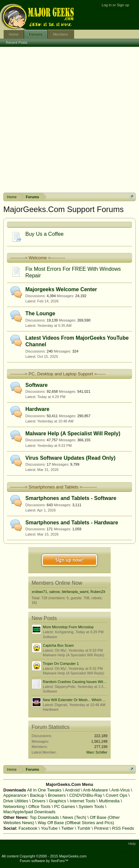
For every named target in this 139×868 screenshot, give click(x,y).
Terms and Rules (98, 852)
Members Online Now (57, 583)
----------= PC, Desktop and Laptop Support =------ (58, 374)
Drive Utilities (16, 801)
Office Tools (39, 806)
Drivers (39, 801)
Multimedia (109, 801)
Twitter (68, 828)
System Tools (91, 806)
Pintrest (101, 828)
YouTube (49, 828)
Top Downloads (44, 817)
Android (72, 790)
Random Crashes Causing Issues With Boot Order (83, 682)
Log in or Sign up (115, 5)
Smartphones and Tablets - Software (71, 498)
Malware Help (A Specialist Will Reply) (73, 434)
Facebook (28, 828)
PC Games (65, 806)
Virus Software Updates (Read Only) (70, 458)
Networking (14, 806)
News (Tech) (74, 817)
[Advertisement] (69, 120)
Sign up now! (69, 560)
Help (132, 844)
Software (37, 385)
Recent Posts (17, 43)
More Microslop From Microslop (68, 627)
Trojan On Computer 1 (61, 664)
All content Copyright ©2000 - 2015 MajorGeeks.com (44, 856)
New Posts (44, 618)
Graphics (58, 801)
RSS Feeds (123, 828)
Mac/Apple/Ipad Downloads (29, 812)
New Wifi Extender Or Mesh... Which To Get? (79, 700)
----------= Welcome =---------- (38, 258)
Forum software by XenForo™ (44, 861)
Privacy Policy (126, 852)
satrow (54, 592)
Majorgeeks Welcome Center (61, 289)
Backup (37, 795)
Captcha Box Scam (58, 645)
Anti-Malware (96, 790)
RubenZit (98, 592)
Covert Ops (117, 795)
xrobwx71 (39, 592)
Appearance (15, 795)
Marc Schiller (97, 752)
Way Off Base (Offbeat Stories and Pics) (76, 823)
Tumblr (84, 828)
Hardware (37, 409)
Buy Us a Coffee (44, 234)
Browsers (57, 795)
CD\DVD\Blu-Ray (86, 795)
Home (14, 34)
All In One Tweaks (44, 790)
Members (61, 34)
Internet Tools (83, 801)
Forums (36, 34)
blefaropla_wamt (75, 592)
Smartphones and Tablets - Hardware (72, 523)
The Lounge (40, 313)
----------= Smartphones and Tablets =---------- (54, 487)
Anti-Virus (121, 790)
